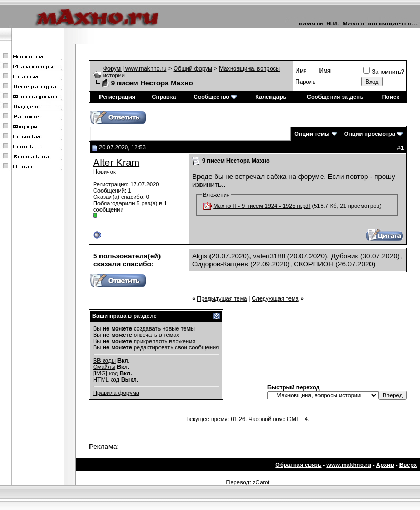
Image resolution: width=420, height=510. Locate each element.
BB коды (104, 361)
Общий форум (193, 68)
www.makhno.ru (349, 465)
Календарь (271, 97)
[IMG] (100, 373)
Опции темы (312, 134)
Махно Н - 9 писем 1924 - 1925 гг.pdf (262, 206)
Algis (200, 256)
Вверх (408, 465)
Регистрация (117, 97)
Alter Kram (116, 162)
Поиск (391, 97)
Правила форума (116, 393)
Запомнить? (384, 72)
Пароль (305, 82)
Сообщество (215, 97)
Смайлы (104, 367)
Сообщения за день (335, 97)
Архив (385, 465)
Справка (164, 97)
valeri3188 (269, 256)
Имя (301, 71)
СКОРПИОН (314, 264)
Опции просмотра (370, 134)
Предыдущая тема (222, 298)
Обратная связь (298, 465)
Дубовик (345, 256)
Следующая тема (275, 298)
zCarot (261, 482)
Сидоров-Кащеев (220, 264)
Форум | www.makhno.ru (135, 68)
